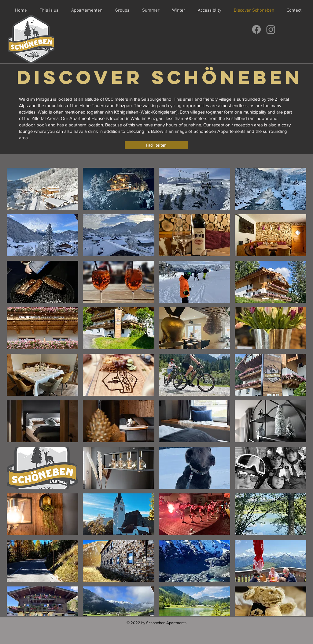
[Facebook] (256, 29)
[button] (42, 189)
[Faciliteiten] (156, 145)
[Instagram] (271, 29)
